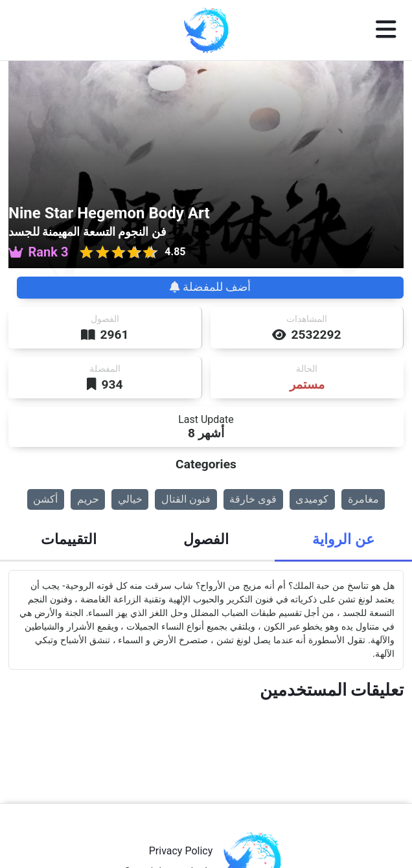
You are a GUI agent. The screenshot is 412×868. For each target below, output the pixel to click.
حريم (88, 499)
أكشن (45, 499)
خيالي (130, 499)
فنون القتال (186, 499)
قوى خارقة (253, 499)
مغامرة (363, 499)
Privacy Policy (181, 851)
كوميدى (312, 499)
